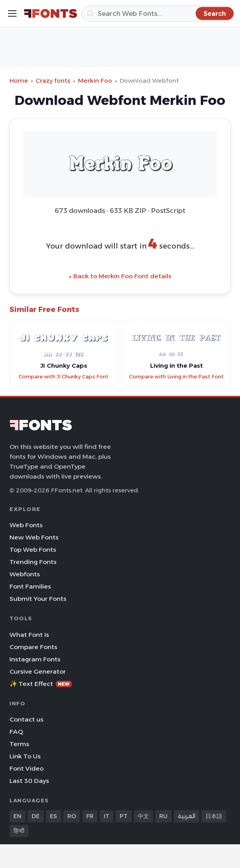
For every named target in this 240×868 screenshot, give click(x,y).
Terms (19, 744)
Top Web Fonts (33, 550)
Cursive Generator (38, 671)
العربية (187, 816)
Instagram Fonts (35, 659)
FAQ (16, 732)
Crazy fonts (53, 81)
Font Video (27, 768)
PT (124, 816)
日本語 (214, 816)
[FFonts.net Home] (50, 13)
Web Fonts (26, 525)
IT (107, 816)
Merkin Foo (95, 81)
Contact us (27, 719)
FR (90, 816)
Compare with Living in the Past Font (176, 377)
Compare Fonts (33, 647)
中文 (143, 816)
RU (163, 816)
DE (36, 816)
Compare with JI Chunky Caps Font (64, 377)
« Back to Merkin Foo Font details (120, 276)
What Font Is (29, 635)
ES (53, 816)
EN (17, 816)
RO (72, 816)
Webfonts (25, 574)
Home (19, 81)
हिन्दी (19, 831)
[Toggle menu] (12, 13)
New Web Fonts (34, 537)
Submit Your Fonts (38, 599)
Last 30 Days (29, 781)
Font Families (30, 586)
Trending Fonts (33, 562)
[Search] (158, 13)
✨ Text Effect (41, 684)
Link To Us (25, 756)
